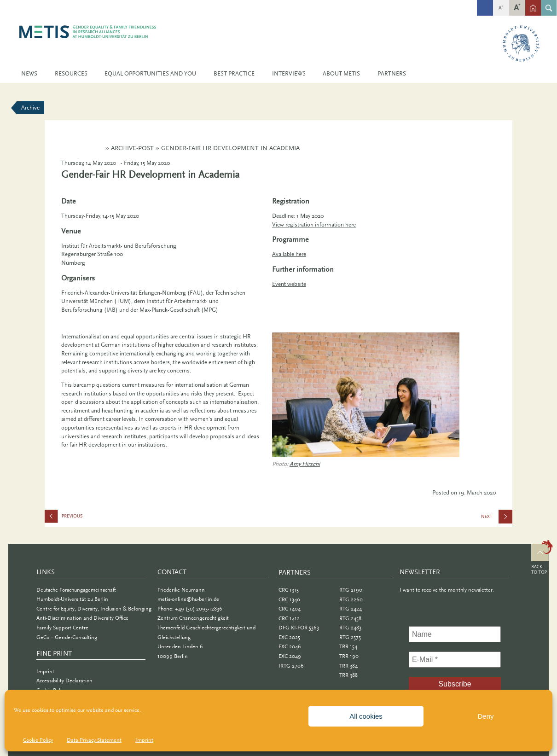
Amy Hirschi (305, 464)
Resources (71, 73)
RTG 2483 (350, 628)
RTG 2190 (351, 590)
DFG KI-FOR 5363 (299, 628)
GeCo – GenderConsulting (67, 637)
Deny (485, 716)
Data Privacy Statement (94, 740)
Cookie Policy (38, 740)
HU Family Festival (503, 519)
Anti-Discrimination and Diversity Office (82, 618)
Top (542, 558)
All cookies (366, 716)
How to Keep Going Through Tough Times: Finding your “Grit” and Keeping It (91, 518)
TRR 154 (348, 646)
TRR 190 (349, 656)
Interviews (289, 73)
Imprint (144, 740)
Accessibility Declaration (64, 680)
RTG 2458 (350, 618)
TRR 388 (348, 675)
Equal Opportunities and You (150, 73)
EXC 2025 (289, 637)
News (29, 73)
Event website (289, 284)
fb (485, 3)
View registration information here (314, 224)
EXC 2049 (290, 656)
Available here (289, 254)
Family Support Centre (62, 628)
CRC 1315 (289, 590)
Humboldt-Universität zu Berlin (72, 599)
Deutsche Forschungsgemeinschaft (76, 590)
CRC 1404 (290, 609)
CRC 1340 (289, 599)
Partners (392, 73)
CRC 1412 (289, 618)
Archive (30, 108)
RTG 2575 (350, 637)
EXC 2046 (290, 646)
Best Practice (234, 73)
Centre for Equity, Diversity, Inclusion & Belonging (94, 609)
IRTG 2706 (291, 666)
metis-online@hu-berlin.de (188, 599)
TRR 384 (348, 666)
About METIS (341, 73)
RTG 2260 (351, 599)
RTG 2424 (351, 609)
